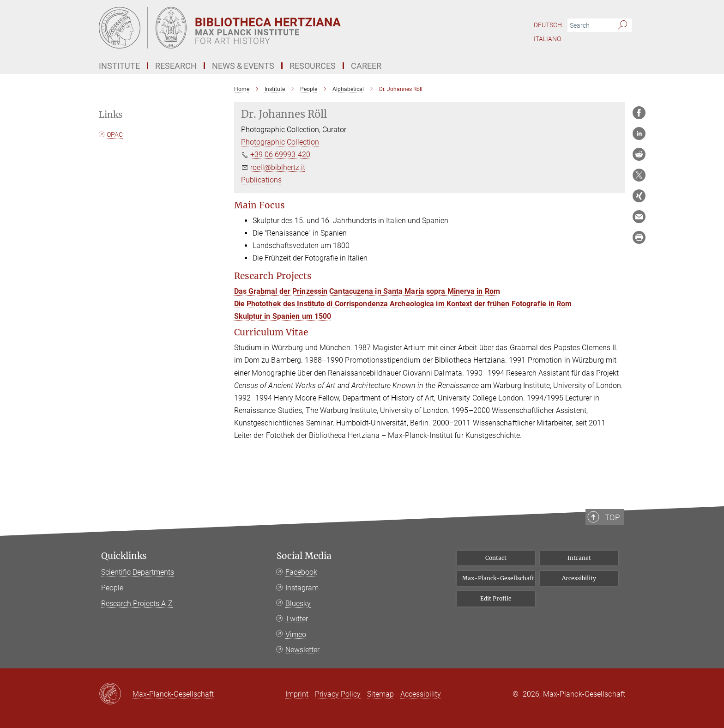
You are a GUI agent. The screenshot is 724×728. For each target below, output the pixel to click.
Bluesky (298, 604)
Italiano (547, 39)
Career (366, 66)
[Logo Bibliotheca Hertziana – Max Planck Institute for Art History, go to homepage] (272, 28)
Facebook (301, 572)
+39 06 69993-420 (280, 155)
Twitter (297, 619)
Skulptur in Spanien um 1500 (283, 316)
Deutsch (548, 25)
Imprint (297, 694)
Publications (261, 180)
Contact (496, 558)
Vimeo (296, 634)
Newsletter (302, 650)
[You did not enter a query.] (589, 25)
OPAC (115, 134)
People (112, 588)
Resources (313, 66)
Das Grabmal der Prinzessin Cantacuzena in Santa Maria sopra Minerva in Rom (367, 291)
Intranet (579, 558)
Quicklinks (124, 556)
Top (616, 550)
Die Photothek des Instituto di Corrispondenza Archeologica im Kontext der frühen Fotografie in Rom (403, 304)
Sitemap (380, 694)
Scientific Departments (138, 572)
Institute (119, 66)
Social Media (304, 556)
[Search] (623, 25)
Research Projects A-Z (137, 604)
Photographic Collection (280, 142)
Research (176, 66)
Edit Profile (496, 598)
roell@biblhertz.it (278, 167)
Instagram (302, 588)
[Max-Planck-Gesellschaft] (116, 694)
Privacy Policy (338, 694)
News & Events (243, 66)
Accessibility (579, 578)
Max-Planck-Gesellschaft (498, 578)
